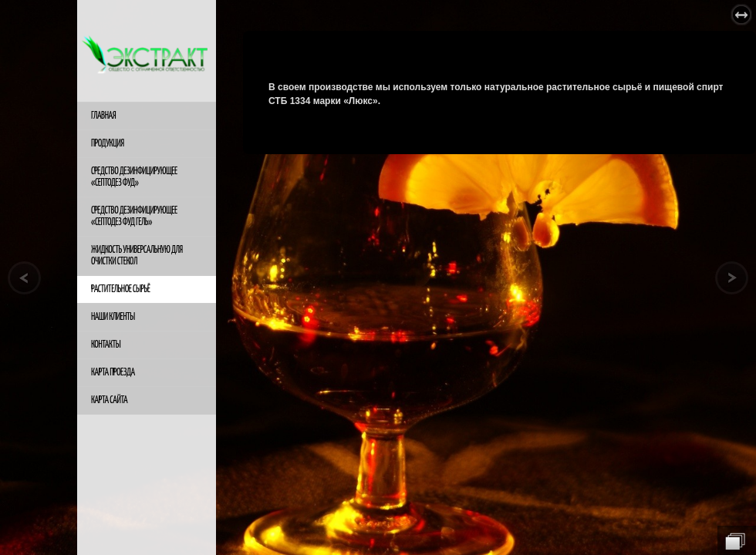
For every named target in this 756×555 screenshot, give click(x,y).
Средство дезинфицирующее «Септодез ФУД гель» (134, 217)
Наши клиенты (113, 317)
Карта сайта (109, 400)
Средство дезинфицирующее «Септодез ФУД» (134, 177)
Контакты (106, 345)
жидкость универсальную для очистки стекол (137, 256)
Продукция (108, 144)
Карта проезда (113, 373)
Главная (103, 116)
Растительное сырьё (120, 289)
